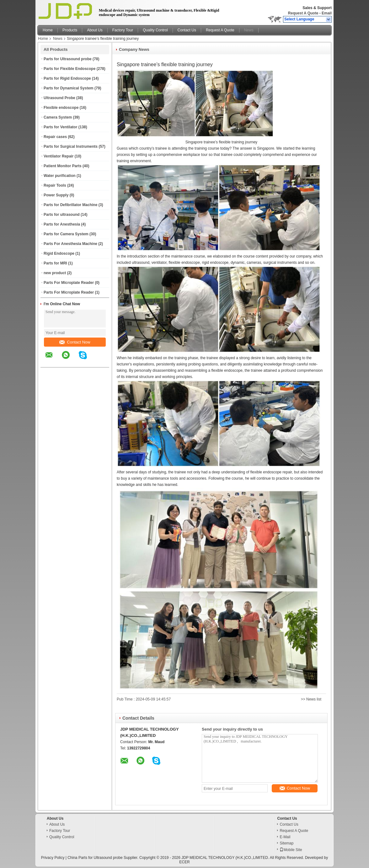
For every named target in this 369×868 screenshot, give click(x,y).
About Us (95, 30)
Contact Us (187, 30)
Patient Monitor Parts (63, 166)
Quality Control (155, 30)
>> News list (311, 699)
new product (55, 273)
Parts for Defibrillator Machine (70, 205)
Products (70, 30)
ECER (184, 862)
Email (327, 13)
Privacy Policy (53, 858)
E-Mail (285, 837)
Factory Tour (123, 30)
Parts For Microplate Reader (69, 283)
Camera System (58, 117)
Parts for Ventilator (60, 127)
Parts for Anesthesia (62, 224)
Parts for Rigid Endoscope (67, 78)
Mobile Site (291, 850)
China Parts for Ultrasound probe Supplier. (103, 858)
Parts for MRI (55, 263)
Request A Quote (303, 13)
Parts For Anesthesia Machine (70, 244)
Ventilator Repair (59, 156)
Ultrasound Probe (59, 98)
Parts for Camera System (66, 234)
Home (48, 30)
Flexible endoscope (61, 108)
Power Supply (56, 195)
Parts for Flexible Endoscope (70, 69)
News (249, 30)
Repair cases (55, 137)
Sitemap (286, 843)
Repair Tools (55, 185)
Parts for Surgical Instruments (71, 146)
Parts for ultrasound (62, 215)
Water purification (60, 176)
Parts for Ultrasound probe (68, 59)
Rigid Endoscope (59, 253)
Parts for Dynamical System (69, 88)
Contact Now (75, 342)
